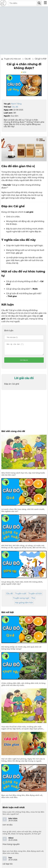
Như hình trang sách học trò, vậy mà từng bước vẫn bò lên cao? (23, 476)
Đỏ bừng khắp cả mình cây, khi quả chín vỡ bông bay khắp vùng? (21, 650)
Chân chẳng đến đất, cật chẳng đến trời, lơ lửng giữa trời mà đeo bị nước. (23, 686)
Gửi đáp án (24, 362)
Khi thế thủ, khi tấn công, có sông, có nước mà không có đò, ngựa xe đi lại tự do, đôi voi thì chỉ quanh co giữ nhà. (23, 549)
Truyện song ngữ (21, 600)
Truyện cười (21, 596)
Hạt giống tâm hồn (24, 605)
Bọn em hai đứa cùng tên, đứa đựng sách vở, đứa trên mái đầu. (22, 798)
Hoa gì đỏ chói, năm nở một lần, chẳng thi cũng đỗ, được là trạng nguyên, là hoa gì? (22, 835)
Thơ (33, 600)
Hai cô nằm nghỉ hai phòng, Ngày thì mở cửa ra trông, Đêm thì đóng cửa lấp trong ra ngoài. (23, 762)
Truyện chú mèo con (12, 59)
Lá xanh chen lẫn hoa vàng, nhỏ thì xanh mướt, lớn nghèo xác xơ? (23, 512)
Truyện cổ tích (35, 596)
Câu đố (15, 107)
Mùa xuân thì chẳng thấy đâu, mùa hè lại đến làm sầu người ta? (23, 815)
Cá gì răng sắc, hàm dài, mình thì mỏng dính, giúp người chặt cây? (22, 585)
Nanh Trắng (16, 104)
